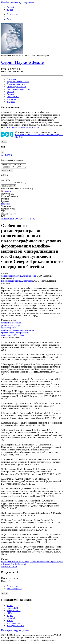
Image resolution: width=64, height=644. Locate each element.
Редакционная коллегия (18, 82)
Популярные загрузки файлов (15, 632)
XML (4, 141)
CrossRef (11, 620)
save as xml (7, 171)
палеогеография (9, 329)
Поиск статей (13, 97)
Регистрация (12, 14)
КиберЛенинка (14, 612)
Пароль (5, 583)
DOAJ (9, 615)
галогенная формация (11, 324)
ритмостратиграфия (10, 327)
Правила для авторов (16, 87)
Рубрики (11, 102)
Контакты (11, 99)
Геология (5, 205)
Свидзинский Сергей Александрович (18, 277)
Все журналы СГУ (15, 627)
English (10, 9)
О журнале (12, 79)
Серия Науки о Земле (22, 62)
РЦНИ (10, 617)
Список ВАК (13, 610)
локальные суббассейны (12, 337)
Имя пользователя (10, 580)
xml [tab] (3, 155)
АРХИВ (10, 92)
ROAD (10, 622)
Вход (9, 19)
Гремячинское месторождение (15, 334)
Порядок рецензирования (18, 89)
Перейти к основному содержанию (17, 2)
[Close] (3, 153)
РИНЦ (10, 607)
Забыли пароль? (14, 590)
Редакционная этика (16, 84)
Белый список (13, 625)
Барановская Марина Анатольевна (17, 282)
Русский (10, 7)
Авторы (10, 94)
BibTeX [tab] (9, 155)
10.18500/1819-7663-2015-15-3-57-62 (23, 127)
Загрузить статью (9, 568)
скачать (7, 193)
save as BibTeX (9, 188)
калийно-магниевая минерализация (18, 332)
